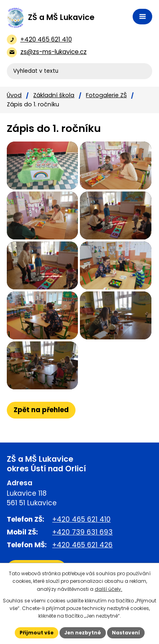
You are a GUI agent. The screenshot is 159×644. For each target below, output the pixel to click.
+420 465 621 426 (82, 545)
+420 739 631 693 (82, 532)
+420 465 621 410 (81, 519)
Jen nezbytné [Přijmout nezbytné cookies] (83, 633)
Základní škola (54, 95)
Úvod (14, 95)
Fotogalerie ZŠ (106, 95)
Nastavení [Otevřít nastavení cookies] (126, 633)
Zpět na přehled (41, 410)
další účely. (108, 589)
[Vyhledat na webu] (79, 71)
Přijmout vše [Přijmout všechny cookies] (37, 633)
